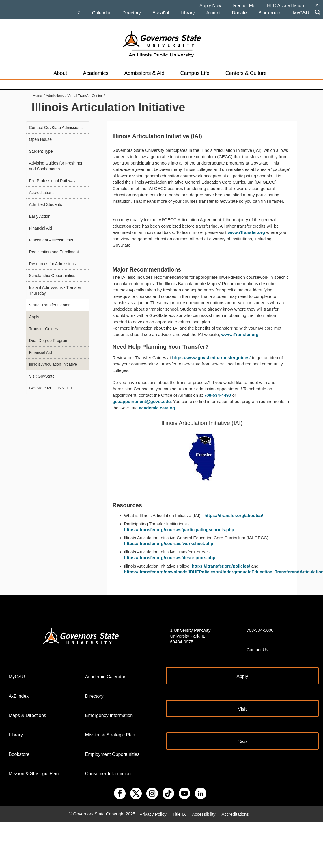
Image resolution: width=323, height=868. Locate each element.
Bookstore (19, 754)
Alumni (213, 13)
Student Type (41, 151)
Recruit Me (244, 6)
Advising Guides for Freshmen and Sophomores (56, 166)
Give (242, 742)
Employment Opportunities (112, 754)
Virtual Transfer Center (85, 96)
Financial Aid (41, 228)
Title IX (179, 814)
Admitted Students (46, 204)
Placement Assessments (51, 240)
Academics (96, 73)
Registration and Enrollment (54, 252)
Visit (242, 709)
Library (188, 13)
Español (161, 13)
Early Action (40, 216)
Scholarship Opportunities (52, 276)
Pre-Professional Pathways (53, 181)
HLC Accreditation (285, 6)
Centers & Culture (246, 73)
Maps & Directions (27, 715)
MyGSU (301, 13)
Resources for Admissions (53, 264)
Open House (41, 139)
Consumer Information (108, 774)
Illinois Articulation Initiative (53, 364)
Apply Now (210, 6)
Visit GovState (42, 376)
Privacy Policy (153, 814)
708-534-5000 (260, 630)
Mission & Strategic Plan (34, 774)
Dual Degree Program (49, 341)
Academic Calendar (105, 677)
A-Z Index (19, 696)
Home (38, 96)
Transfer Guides (44, 329)
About (60, 73)
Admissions (55, 96)
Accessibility (204, 814)
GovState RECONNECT (51, 388)
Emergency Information (109, 715)
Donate (239, 13)
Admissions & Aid (144, 73)
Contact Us (257, 650)
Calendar (101, 13)
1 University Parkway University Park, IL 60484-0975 (191, 636)
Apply (34, 317)
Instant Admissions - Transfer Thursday (55, 290)
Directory (132, 13)
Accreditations (42, 193)
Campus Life (195, 73)
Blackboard (270, 13)
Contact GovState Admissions (56, 128)
